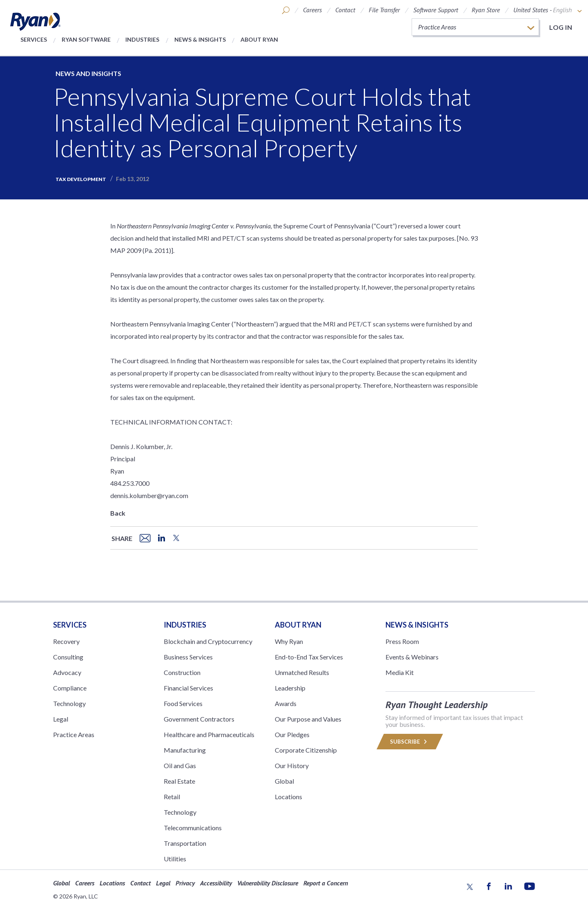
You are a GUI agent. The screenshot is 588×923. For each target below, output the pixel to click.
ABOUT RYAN (298, 625)
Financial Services (188, 688)
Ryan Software (86, 39)
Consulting (68, 657)
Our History (292, 765)
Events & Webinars (412, 657)
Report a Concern (326, 883)
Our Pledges (292, 734)
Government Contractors (199, 719)
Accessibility (216, 883)
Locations (288, 797)
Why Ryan (289, 641)
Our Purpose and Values (308, 719)
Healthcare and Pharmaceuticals (209, 734)
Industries (142, 39)
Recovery (66, 641)
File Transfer (384, 10)
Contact (345, 10)
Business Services (188, 657)
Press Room (402, 641)
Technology (69, 703)
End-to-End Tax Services (309, 657)
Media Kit (400, 672)
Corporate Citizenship (306, 750)
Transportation (185, 843)
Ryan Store (486, 10)
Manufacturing (185, 750)
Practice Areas (74, 734)
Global (284, 781)
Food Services (183, 703)
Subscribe (410, 742)
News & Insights (200, 39)
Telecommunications (193, 828)
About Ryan (259, 39)
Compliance (70, 688)
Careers (312, 10)
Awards (286, 703)
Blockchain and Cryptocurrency (208, 641)
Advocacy (67, 672)
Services (34, 39)
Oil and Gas (180, 765)
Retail (172, 797)
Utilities (175, 859)
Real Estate (179, 781)
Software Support (436, 10)
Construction (182, 672)
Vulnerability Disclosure (268, 883)
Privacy (185, 883)
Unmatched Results (302, 672)
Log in (561, 27)
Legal (61, 719)
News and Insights (88, 73)
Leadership (290, 688)
